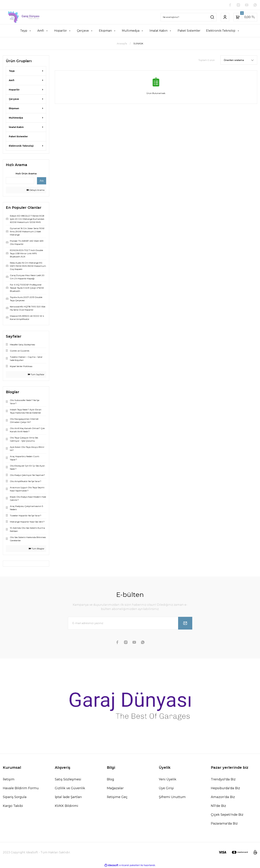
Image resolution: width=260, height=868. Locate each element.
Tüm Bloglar (37, 549)
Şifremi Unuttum (172, 797)
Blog (110, 780)
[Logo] (22, 17)
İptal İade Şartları (68, 797)
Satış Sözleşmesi (68, 780)
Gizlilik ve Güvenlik (70, 788)
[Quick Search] (20, 181)
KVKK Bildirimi (67, 806)
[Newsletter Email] (130, 623)
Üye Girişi (166, 788)
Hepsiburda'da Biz (225, 788)
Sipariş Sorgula (15, 797)
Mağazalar (115, 788)
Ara (42, 181)
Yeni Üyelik (168, 780)
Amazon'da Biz (223, 797)
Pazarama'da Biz (224, 824)
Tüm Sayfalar (36, 375)
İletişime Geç (117, 797)
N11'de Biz (218, 806)
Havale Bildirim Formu (21, 788)
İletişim (9, 780)
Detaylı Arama (36, 190)
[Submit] (185, 623)
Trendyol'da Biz (223, 780)
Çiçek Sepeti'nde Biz (227, 815)
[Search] (189, 17)
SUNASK (138, 44)
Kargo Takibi (13, 806)
